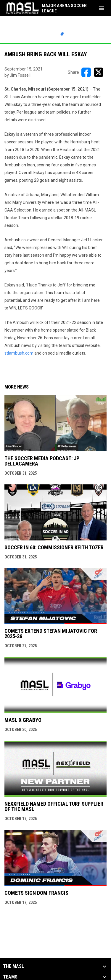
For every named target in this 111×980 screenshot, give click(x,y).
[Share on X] (99, 72)
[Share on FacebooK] (86, 72)
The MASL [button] (13, 966)
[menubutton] (102, 8)
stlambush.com (19, 353)
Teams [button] (10, 977)
